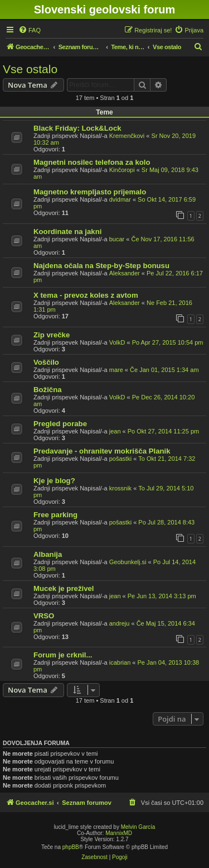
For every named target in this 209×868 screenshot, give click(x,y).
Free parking (55, 515)
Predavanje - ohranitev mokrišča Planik (102, 451)
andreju (120, 623)
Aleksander (125, 273)
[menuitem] (30, 30)
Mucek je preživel (64, 588)
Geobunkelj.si (128, 562)
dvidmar (120, 199)
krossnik (120, 488)
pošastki (120, 459)
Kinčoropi (122, 170)
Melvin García (138, 827)
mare (116, 370)
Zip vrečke (52, 335)
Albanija (48, 554)
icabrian (120, 662)
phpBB (71, 847)
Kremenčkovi (127, 136)
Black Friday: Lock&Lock (77, 128)
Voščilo (46, 362)
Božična (48, 390)
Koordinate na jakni (67, 232)
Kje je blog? (54, 481)
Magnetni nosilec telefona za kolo (92, 162)
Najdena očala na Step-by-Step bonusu (101, 266)
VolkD (117, 342)
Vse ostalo (30, 69)
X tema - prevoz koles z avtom (86, 295)
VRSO (44, 616)
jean (115, 431)
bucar (117, 239)
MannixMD (119, 833)
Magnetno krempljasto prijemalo (90, 192)
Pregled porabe (60, 424)
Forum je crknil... (63, 655)
